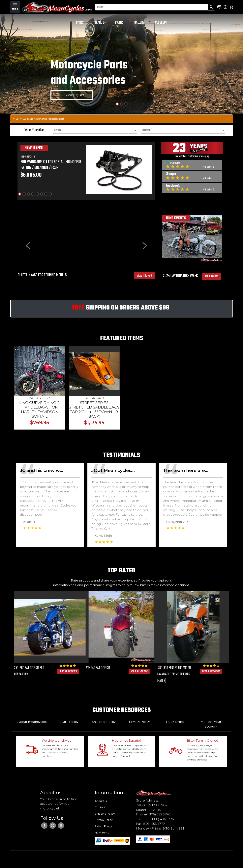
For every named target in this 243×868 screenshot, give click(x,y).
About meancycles (32, 722)
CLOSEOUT (161, 23)
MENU (15, 9)
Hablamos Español (126, 741)
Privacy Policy (139, 722)
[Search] (151, 7)
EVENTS (119, 23)
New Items (102, 832)
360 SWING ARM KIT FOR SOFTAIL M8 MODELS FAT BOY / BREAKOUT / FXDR (51, 165)
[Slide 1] (117, 104)
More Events (212, 276)
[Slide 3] (126, 104)
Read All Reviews (68, 671)
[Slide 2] (122, 104)
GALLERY (139, 23)
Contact (100, 807)
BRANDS (99, 23)
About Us (101, 801)
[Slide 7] (46, 194)
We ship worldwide (57, 741)
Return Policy (68, 722)
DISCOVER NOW (72, 95)
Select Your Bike (34, 130)
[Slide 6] (42, 194)
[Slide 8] (50, 194)
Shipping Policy (104, 722)
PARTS (80, 23)
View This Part (144, 276)
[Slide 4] (33, 194)
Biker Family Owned (203, 741)
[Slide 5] (37, 194)
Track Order (175, 722)
